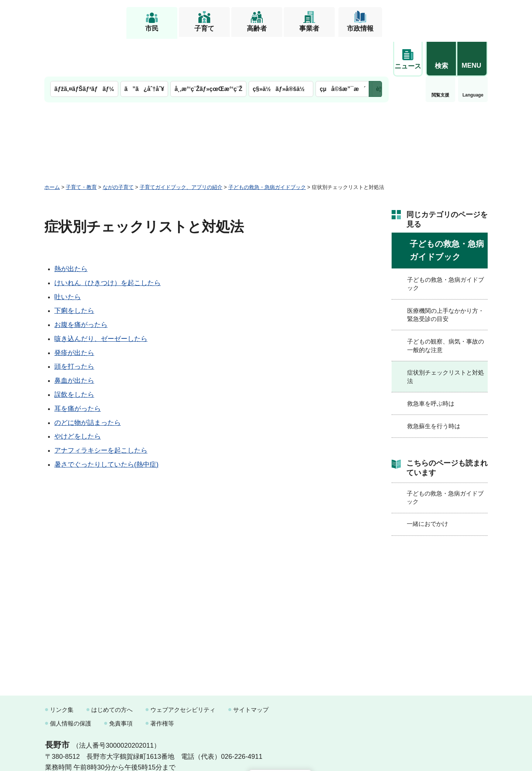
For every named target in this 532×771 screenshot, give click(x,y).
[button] (441, 17)
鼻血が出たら (74, 342)
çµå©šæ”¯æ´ (342, 51)
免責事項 (121, 685)
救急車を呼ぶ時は (431, 366)
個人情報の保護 (71, 685)
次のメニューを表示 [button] (375, 51)
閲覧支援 (408, 57)
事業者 (309, 28)
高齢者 (257, 28)
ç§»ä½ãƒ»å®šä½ (281, 51)
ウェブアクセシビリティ (183, 672)
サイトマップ (251, 672)
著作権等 (162, 685)
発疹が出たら (74, 315)
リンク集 (62, 672)
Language (441, 57)
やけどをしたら (78, 398)
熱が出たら (71, 231)
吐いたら (68, 259)
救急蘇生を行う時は (434, 388)
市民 (152, 28)
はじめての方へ (112, 672)
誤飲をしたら (74, 356)
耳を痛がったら (78, 371)
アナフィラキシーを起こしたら (101, 412)
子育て (204, 28)
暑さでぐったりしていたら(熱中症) (106, 426)
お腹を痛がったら (81, 287)
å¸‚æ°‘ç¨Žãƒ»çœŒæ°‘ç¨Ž (208, 51)
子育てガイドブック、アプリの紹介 (181, 149)
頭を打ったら (74, 328)
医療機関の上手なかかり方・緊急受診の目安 (446, 277)
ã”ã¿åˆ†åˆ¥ (144, 51)
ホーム (52, 149)
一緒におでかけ (427, 486)
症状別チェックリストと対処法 (446, 339)
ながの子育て (118, 149)
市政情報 (360, 28)
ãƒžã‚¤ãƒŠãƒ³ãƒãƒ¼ (84, 51)
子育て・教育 (81, 149)
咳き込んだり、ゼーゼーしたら (101, 301)
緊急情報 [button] (473, 55)
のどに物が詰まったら (88, 385)
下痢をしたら (74, 273)
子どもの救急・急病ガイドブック (267, 149)
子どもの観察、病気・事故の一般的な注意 (446, 307)
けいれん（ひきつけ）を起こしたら (108, 245)
